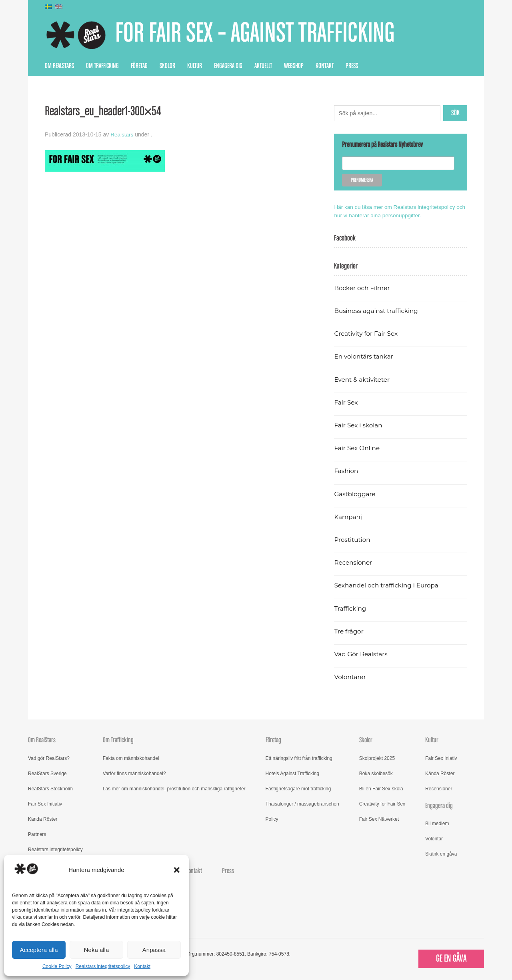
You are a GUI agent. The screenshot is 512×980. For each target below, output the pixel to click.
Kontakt (142, 966)
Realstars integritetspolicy (103, 966)
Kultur (195, 66)
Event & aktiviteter (363, 379)
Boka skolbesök (376, 773)
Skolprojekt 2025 (377, 758)
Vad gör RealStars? (49, 758)
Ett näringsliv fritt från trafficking (299, 758)
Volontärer (350, 677)
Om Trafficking (102, 66)
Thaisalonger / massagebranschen (302, 804)
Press (352, 66)
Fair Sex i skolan (359, 425)
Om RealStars (59, 66)
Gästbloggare (355, 494)
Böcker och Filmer (363, 288)
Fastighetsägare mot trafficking (298, 788)
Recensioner (354, 562)
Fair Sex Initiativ (45, 804)
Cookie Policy (57, 966)
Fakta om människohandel (131, 758)
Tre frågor (349, 631)
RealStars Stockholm (50, 788)
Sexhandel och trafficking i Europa (388, 585)
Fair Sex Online (358, 448)
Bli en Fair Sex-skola (381, 788)
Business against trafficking (377, 310)
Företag (139, 66)
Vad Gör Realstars (362, 654)
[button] (177, 870)
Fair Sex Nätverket (379, 819)
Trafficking (351, 608)
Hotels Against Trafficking (293, 773)
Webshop (294, 66)
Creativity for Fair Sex (367, 334)
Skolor (167, 66)
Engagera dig (228, 66)
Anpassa (154, 950)
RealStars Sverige (47, 773)
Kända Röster (43, 819)
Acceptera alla (39, 950)
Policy (272, 819)
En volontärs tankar (365, 356)
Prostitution (353, 539)
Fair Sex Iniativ (441, 758)
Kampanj (348, 516)
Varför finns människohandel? (134, 773)
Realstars (122, 134)
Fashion (346, 471)
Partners (37, 834)
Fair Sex (346, 402)
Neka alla (97, 950)
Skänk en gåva (441, 854)
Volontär (434, 838)
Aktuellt (263, 66)
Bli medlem (437, 823)
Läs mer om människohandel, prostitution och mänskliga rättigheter (174, 788)
